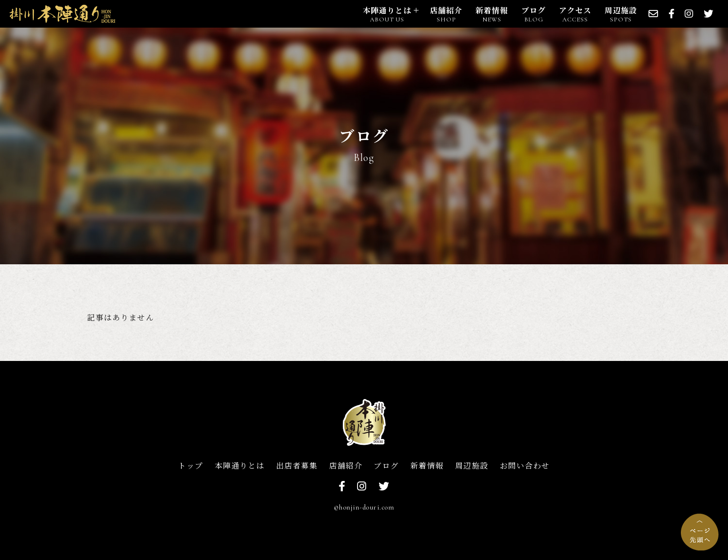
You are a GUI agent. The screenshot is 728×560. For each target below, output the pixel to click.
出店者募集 (297, 465)
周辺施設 (472, 465)
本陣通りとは (240, 465)
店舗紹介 (346, 465)
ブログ (386, 465)
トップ (191, 465)
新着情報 (427, 465)
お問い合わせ (525, 465)
